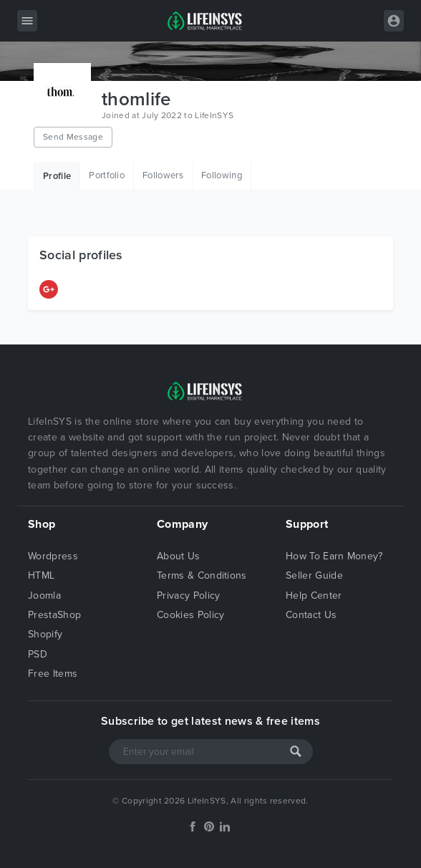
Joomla (44, 595)
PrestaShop (54, 615)
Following (222, 175)
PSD (38, 654)
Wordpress (53, 556)
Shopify (45, 634)
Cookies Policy (190, 615)
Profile (57, 176)
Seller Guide (314, 575)
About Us (179, 556)
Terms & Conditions (202, 575)
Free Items (53, 674)
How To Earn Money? (334, 556)
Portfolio (107, 175)
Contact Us (311, 615)
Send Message (73, 137)
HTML (41, 575)
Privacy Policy (188, 595)
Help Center (314, 595)
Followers (163, 175)
